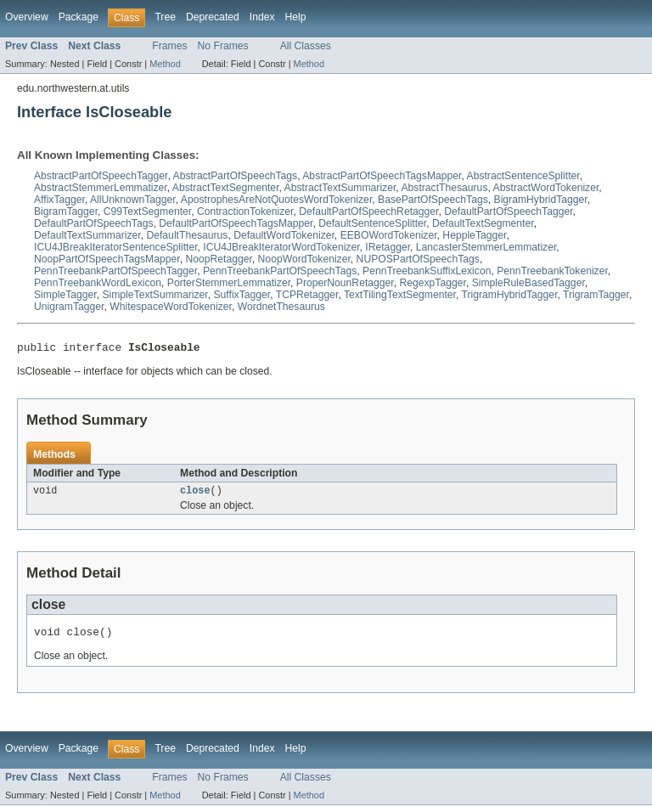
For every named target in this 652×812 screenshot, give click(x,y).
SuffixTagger (242, 295)
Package (79, 17)
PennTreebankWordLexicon (98, 283)
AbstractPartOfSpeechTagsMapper (382, 176)
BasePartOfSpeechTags (433, 200)
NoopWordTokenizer (304, 259)
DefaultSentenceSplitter (372, 223)
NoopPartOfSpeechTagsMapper (107, 259)
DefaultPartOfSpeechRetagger (368, 211)
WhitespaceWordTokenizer (171, 307)
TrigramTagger (596, 295)
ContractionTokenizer (245, 211)
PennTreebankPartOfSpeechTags (280, 271)
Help (296, 17)
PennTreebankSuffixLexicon (427, 271)
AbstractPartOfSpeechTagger (101, 176)
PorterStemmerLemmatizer (229, 283)
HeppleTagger (474, 235)
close (195, 494)
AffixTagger (59, 200)
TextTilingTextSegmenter (400, 295)
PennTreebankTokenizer (552, 271)
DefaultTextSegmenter (483, 223)
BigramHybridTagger (541, 200)
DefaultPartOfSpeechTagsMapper (236, 223)
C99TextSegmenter (147, 211)
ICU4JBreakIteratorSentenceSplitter (116, 247)
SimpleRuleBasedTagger (528, 283)
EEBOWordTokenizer (389, 235)
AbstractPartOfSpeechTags (236, 176)
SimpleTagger (65, 295)
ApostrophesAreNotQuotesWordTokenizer (276, 200)
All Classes (306, 46)
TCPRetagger (307, 295)
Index (262, 17)
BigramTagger (66, 211)
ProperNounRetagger (345, 283)
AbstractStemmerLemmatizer (101, 188)
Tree (165, 17)
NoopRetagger (218, 259)
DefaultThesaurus (187, 235)
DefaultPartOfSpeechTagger (508, 211)
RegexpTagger (432, 283)
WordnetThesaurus (281, 307)
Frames (169, 46)
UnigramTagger (69, 307)
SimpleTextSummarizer (155, 295)
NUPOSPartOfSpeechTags (418, 259)
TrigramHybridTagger (509, 295)
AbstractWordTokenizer (546, 188)
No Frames (223, 46)
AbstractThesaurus (444, 188)
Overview (27, 17)
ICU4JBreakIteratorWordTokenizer (281, 247)
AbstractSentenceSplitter (523, 176)
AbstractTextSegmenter (226, 188)
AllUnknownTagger (133, 200)
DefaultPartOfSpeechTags (94, 223)
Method (165, 64)
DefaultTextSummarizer (87, 235)
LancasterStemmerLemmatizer (486, 247)
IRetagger (388, 247)
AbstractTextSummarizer (340, 188)
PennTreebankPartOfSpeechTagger (115, 271)
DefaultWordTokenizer (284, 235)
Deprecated (213, 17)
